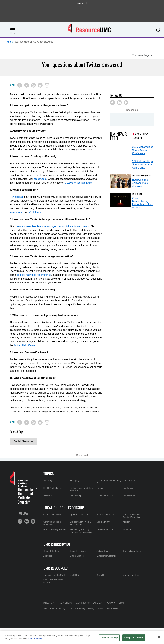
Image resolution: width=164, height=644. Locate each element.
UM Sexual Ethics (131, 575)
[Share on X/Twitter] (27, 85)
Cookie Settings (113, 608)
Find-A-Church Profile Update (53, 581)
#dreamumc (16, 212)
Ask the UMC (83, 603)
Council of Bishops (79, 551)
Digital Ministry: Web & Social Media (80, 523)
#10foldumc (35, 212)
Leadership (128, 488)
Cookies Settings (109, 638)
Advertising (80, 608)
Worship (127, 529)
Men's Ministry (103, 522)
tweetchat (17, 197)
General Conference (53, 551)
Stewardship (76, 495)
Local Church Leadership (64, 508)
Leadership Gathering (106, 556)
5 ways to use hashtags (78, 183)
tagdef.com (40, 179)
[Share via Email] (47, 85)
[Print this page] (40, 85)
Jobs (70, 608)
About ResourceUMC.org (54, 608)
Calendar (98, 603)
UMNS (122, 603)
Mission (127, 522)
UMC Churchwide (57, 544)
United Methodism (105, 495)
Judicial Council (104, 551)
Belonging (75, 480)
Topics (49, 473)
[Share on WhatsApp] (33, 85)
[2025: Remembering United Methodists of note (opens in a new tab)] (120, 200)
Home (8, 42)
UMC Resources (55, 568)
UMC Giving (76, 575)
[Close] (159, 637)
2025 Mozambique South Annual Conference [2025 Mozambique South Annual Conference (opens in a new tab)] (143, 150)
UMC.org (111, 603)
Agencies (48, 556)
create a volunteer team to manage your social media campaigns (53, 226)
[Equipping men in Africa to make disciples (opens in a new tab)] (120, 181)
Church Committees (53, 515)
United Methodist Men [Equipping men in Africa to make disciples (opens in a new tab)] (141, 175)
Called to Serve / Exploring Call (109, 482)
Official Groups (77, 556)
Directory (49, 603)
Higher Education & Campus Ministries (83, 489)
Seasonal (48, 495)
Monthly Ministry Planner (55, 529)
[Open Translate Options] (143, 55)
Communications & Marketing (52, 523)
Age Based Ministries (80, 515)
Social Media (129, 495)
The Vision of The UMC (54, 575)
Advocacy (48, 480)
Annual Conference (105, 515)
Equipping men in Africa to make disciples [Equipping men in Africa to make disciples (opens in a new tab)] (142, 183)
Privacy (91, 608)
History (100, 488)
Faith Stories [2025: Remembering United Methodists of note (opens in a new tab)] (138, 194)
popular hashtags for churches (34, 275)
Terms (100, 608)
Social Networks (24, 441)
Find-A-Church (66, 603)
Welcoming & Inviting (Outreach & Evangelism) (82, 531)
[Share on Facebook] (20, 85)
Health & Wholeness (53, 488)
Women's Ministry (105, 529)
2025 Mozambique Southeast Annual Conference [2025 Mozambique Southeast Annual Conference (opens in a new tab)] (143, 165)
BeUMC (100, 575)
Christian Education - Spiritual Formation (133, 516)
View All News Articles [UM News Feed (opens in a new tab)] (141, 136)
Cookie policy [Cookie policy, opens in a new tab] (35, 639)
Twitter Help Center (25, 345)
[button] (159, 30)
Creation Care (129, 480)
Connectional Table (132, 551)
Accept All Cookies (134, 638)
